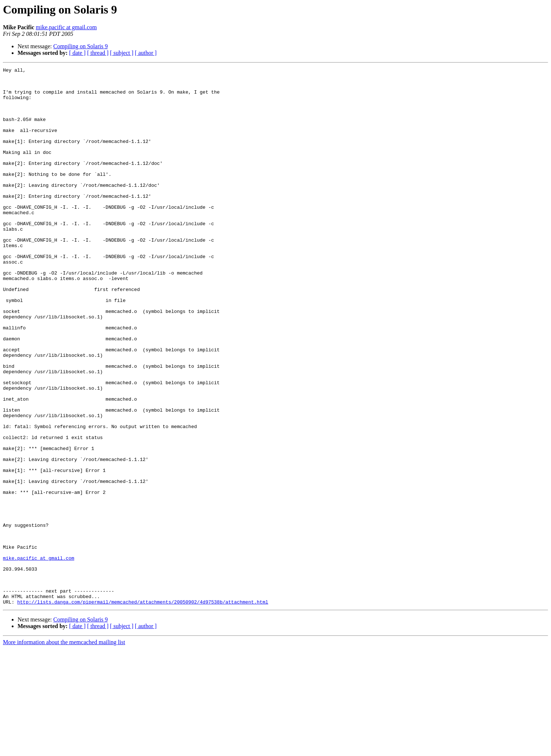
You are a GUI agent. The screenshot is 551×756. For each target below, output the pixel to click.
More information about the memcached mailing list (64, 750)
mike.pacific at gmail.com (66, 27)
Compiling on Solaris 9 (81, 46)
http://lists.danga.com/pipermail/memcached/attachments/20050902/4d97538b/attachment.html (143, 709)
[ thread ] (98, 53)
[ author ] (146, 53)
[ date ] (77, 53)
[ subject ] (122, 53)
